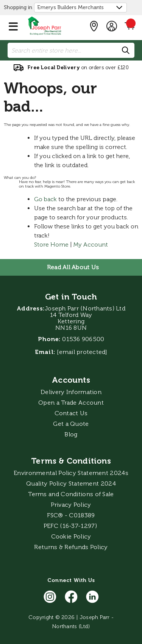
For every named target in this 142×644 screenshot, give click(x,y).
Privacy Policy (71, 505)
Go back (45, 199)
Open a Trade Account (71, 403)
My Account (91, 244)
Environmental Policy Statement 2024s (71, 473)
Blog (71, 434)
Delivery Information (71, 392)
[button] (13, 25)
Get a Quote (71, 424)
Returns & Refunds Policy (71, 547)
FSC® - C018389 (71, 515)
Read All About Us (73, 267)
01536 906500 (83, 339)
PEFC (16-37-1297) (71, 526)
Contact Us (71, 413)
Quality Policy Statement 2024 (71, 483)
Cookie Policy (71, 536)
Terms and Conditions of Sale (71, 494)
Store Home (51, 244)
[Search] (126, 51)
